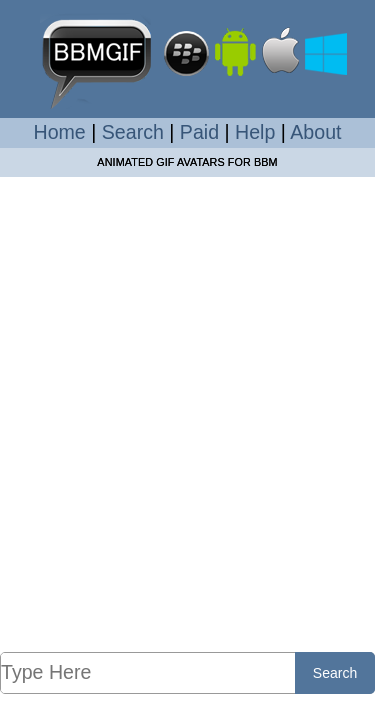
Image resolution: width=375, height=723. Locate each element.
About (315, 132)
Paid (199, 132)
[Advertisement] (187, 413)
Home (60, 132)
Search (133, 132)
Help (255, 132)
